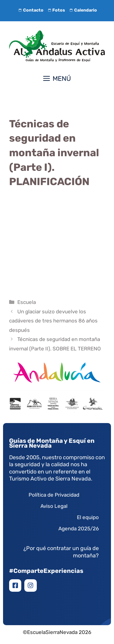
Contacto (30, 10)
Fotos (56, 10)
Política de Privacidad (54, 495)
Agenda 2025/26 (79, 529)
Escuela (27, 302)
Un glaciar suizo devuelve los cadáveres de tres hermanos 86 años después (53, 321)
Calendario (83, 10)
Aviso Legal (54, 506)
